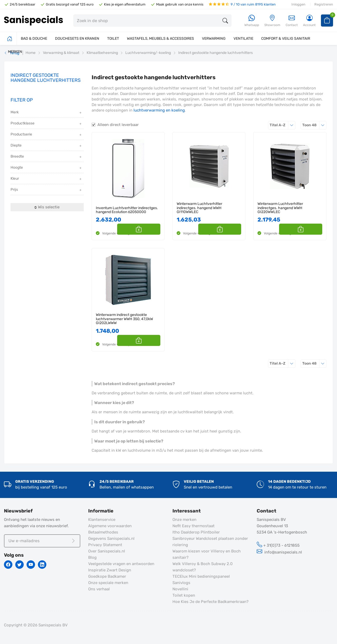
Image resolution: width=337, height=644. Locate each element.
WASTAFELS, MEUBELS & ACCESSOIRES (160, 39)
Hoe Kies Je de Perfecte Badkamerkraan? (210, 602)
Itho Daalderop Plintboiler (196, 532)
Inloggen (298, 4)
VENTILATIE (243, 39)
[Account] (309, 21)
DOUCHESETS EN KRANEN (77, 39)
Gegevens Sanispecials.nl (111, 539)
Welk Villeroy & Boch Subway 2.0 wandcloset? (203, 567)
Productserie (46, 135)
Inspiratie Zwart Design (110, 570)
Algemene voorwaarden (110, 526)
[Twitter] (19, 565)
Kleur (46, 179)
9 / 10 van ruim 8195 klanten (242, 4)
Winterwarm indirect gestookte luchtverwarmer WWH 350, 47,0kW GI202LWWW (124, 319)
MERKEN (15, 52)
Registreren (324, 4)
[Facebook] (8, 565)
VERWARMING (214, 39)
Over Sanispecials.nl (107, 551)
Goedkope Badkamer (107, 576)
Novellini (180, 589)
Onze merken (184, 520)
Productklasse (46, 124)
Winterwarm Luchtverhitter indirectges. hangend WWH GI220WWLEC (280, 208)
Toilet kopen (184, 595)
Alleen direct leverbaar (118, 125)
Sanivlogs (181, 583)
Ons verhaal (99, 589)
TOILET (113, 39)
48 (314, 125)
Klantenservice (102, 520)
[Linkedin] (42, 565)
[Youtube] (31, 565)
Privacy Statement (105, 545)
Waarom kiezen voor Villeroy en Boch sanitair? (207, 554)
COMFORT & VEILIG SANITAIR (286, 39)
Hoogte (46, 168)
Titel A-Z (283, 125)
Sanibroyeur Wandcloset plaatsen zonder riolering (210, 542)
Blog (92, 557)
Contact (292, 21)
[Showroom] (272, 21)
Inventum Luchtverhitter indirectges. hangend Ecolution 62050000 (127, 210)
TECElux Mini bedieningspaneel (201, 576)
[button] (154, 229)
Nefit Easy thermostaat (194, 526)
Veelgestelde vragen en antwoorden (121, 564)
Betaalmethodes (103, 532)
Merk (46, 113)
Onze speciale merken (108, 583)
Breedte (46, 157)
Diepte (46, 146)
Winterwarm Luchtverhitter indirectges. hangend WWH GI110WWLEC (199, 208)
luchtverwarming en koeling (159, 110)
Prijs (46, 190)
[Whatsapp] (252, 21)
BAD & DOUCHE (34, 39)
